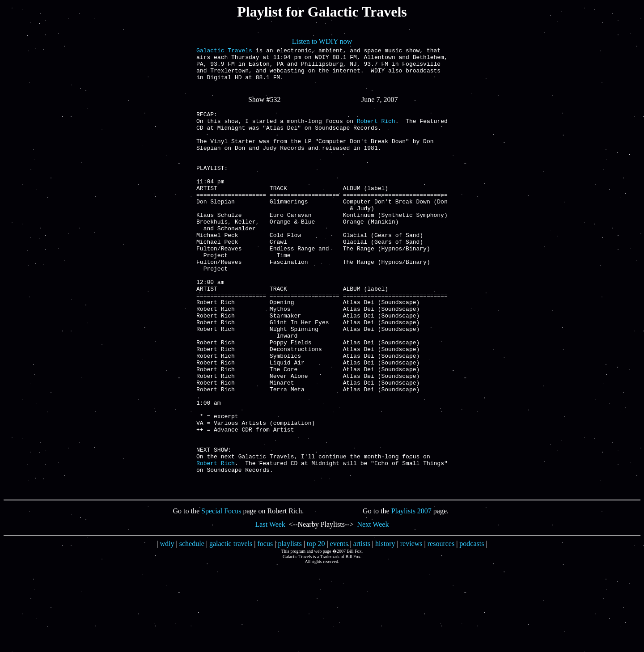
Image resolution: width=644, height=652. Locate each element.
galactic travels (231, 628)
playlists (290, 628)
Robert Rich (376, 133)
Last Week (270, 609)
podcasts (472, 628)
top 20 (316, 628)
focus (265, 628)
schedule (192, 628)
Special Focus (221, 595)
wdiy (167, 628)
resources (441, 628)
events (339, 628)
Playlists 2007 (411, 595)
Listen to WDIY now (322, 41)
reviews (411, 628)
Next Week (373, 609)
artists (362, 628)
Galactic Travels (224, 51)
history (385, 628)
